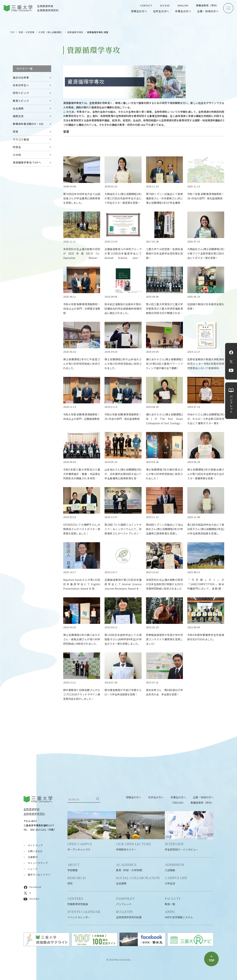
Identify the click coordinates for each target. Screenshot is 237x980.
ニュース (33, 869)
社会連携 (18, 108)
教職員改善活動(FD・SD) (28, 124)
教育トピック (21, 101)
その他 (17, 155)
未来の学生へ (21, 85)
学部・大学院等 (26, 32)
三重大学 (38, 799)
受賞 (16, 131)
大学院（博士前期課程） (51, 32)
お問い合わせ (35, 851)
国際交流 (18, 116)
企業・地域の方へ (208, 11)
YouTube (231, 370)
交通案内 (33, 857)
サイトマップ (35, 845)
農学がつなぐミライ (39, 875)
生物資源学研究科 (34, 814)
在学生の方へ (161, 11)
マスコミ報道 (21, 139)
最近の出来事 (21, 77)
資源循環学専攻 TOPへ (27, 162)
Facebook (231, 352)
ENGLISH (183, 5)
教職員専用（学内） (207, 5)
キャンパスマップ (38, 863)
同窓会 (17, 147)
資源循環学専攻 (75, 32)
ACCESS (165, 5)
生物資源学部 (32, 809)
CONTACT (146, 5)
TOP (12, 32)
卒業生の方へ (183, 11)
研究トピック (21, 93)
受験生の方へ (139, 11)
